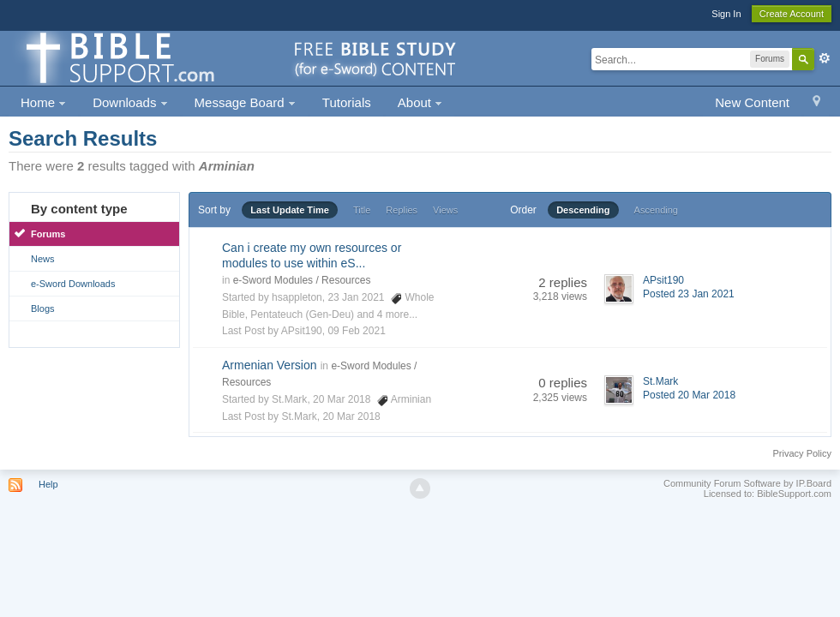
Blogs (43, 308)
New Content (752, 102)
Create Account (792, 14)
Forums (48, 234)
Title (362, 210)
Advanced (825, 58)
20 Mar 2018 (351, 416)
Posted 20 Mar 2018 (689, 395)
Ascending (656, 210)
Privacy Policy (802, 453)
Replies (402, 210)
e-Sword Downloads (73, 284)
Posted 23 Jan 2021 (689, 294)
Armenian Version (270, 365)
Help (48, 484)
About (420, 102)
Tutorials (347, 102)
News (43, 259)
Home (43, 102)
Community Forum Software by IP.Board (747, 483)
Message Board (245, 102)
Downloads (130, 102)
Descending (583, 210)
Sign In (726, 14)
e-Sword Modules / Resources (302, 280)
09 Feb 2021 (356, 331)
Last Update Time (290, 210)
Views (445, 210)
